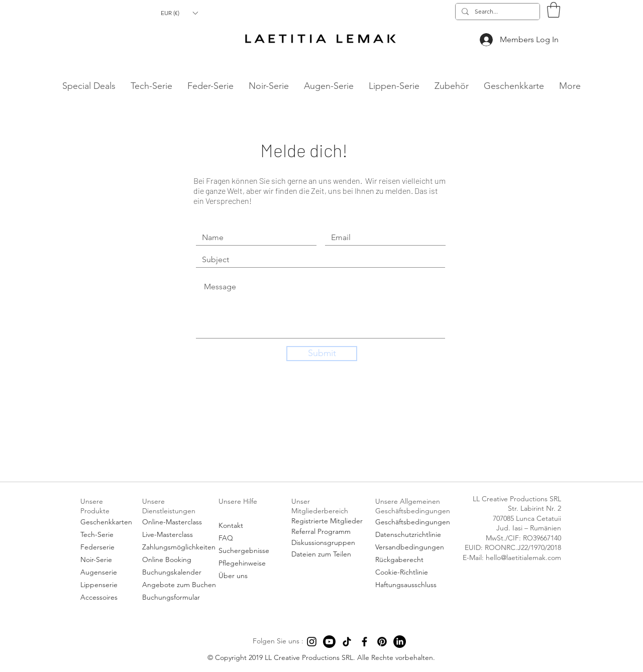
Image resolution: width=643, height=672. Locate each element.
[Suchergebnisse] (247, 551)
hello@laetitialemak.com (17, 98)
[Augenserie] (107, 573)
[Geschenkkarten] (107, 523)
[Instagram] (312, 642)
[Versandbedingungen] (414, 548)
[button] (179, 13)
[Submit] (322, 354)
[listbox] (179, 13)
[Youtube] (329, 642)
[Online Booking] (179, 560)
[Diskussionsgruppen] (328, 543)
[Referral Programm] (328, 532)
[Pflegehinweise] (247, 564)
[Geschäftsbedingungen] (414, 523)
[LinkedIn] (400, 642)
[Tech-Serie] (107, 535)
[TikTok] (347, 642)
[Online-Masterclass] (179, 523)
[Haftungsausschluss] (414, 585)
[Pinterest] (382, 642)
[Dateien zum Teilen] (328, 554)
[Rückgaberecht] (414, 560)
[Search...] (497, 12)
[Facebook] (364, 642)
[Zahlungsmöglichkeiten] (179, 548)
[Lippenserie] (107, 585)
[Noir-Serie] (107, 560)
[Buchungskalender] (179, 573)
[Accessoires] (107, 598)
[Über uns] (247, 576)
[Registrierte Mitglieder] (328, 521)
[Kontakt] (247, 526)
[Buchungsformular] (179, 598)
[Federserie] (107, 548)
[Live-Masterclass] (179, 535)
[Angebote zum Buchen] (179, 585)
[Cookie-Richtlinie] (414, 573)
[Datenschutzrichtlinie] (414, 535)
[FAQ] (247, 539)
